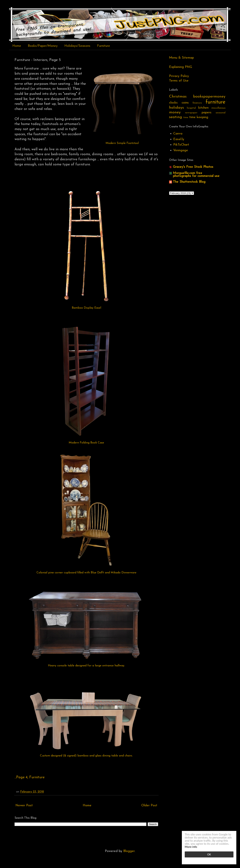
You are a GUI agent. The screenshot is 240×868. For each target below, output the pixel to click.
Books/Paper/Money (43, 46)
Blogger (129, 851)
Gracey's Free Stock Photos (193, 167)
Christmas (178, 97)
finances (197, 103)
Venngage (181, 150)
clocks (173, 103)
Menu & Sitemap (181, 58)
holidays (176, 108)
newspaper (191, 113)
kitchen (203, 108)
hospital (191, 108)
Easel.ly (179, 139)
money (175, 112)
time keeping (199, 117)
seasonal (221, 113)
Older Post (149, 805)
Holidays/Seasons (77, 46)
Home (17, 46)
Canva (178, 134)
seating (176, 117)
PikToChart (181, 145)
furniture (216, 102)
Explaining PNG (181, 67)
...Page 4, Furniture (30, 777)
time (186, 117)
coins (185, 103)
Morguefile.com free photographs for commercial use (196, 175)
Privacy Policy (179, 76)
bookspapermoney (209, 97)
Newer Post (24, 805)
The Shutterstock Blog (189, 182)
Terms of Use (179, 81)
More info (191, 847)
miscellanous (218, 108)
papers (207, 113)
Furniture (104, 46)
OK (209, 854)
